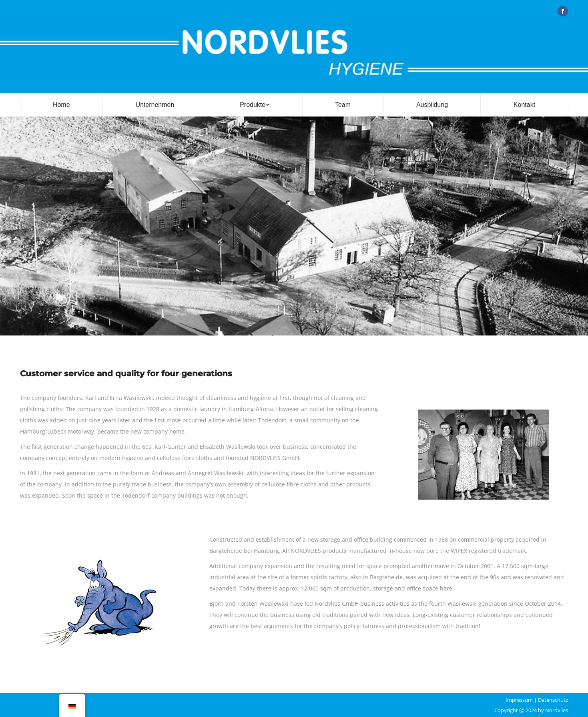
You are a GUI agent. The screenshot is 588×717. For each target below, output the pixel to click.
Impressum (519, 700)
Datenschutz (553, 700)
